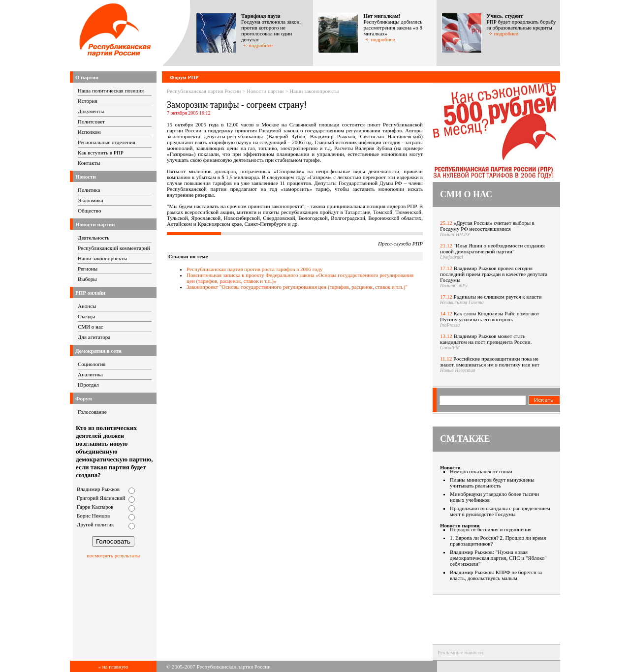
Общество (89, 211)
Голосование (92, 412)
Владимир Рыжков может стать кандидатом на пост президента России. (486, 339)
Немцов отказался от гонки (481, 471)
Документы (91, 111)
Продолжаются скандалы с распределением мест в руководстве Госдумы (500, 511)
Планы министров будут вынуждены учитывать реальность (492, 483)
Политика (89, 190)
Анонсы (87, 306)
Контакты (89, 163)
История (87, 101)
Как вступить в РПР (101, 153)
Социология (92, 364)
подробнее (258, 45)
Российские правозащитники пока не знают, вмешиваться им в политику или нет (490, 362)
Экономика (91, 200)
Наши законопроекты (102, 258)
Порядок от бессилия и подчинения (491, 529)
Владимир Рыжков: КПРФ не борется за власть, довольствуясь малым (496, 575)
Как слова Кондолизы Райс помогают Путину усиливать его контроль (490, 316)
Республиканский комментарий (114, 248)
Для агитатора (94, 337)
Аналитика (90, 374)
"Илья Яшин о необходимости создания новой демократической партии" (492, 248)
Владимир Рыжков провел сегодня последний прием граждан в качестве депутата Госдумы (494, 274)
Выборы (87, 279)
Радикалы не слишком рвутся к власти (498, 297)
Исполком (89, 132)
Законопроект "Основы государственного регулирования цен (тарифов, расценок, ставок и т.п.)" (297, 287)
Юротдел (88, 385)
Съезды (86, 316)
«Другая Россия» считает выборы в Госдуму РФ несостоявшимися (487, 226)
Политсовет (91, 122)
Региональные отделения (107, 142)
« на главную (113, 667)
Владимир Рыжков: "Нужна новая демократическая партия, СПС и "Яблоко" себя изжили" (498, 558)
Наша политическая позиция (111, 91)
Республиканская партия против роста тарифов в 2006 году (254, 269)
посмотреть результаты (113, 555)
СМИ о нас (91, 327)
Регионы (88, 269)
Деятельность (94, 238)
